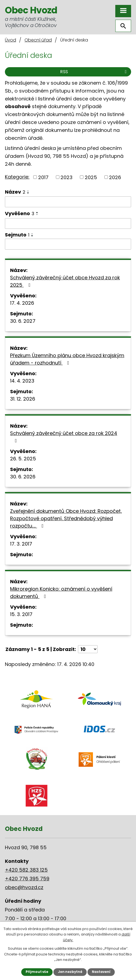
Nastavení (101, 972)
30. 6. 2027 (23, 321)
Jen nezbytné (70, 972)
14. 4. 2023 (22, 381)
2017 (43, 177)
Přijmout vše (37, 972)
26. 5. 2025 (23, 459)
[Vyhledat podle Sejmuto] (68, 244)
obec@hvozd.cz (24, 887)
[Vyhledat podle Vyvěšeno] (68, 224)
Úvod (10, 40)
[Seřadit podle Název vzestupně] (28, 191)
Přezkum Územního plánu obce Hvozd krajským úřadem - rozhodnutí (67, 359)
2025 (91, 177)
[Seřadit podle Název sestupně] (28, 193)
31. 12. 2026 (23, 399)
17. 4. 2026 (22, 303)
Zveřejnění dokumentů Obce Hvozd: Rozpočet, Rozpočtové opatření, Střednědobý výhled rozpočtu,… (66, 518)
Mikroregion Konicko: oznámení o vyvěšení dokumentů (61, 593)
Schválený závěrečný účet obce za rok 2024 (64, 436)
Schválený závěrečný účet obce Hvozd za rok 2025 (65, 281)
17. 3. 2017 (21, 544)
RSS (94, 72)
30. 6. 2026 (23, 477)
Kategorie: (17, 177)
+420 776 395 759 (27, 879)
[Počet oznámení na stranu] (88, 649)
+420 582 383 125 (26, 870)
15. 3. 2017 (21, 614)
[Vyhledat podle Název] (68, 202)
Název (15, 192)
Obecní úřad (38, 40)
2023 (67, 177)
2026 (115, 177)
